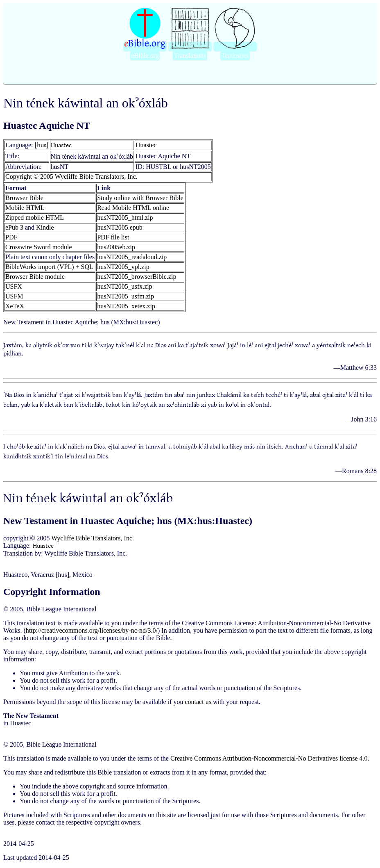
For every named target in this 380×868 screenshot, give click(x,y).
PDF (11, 237)
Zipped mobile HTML (35, 218)
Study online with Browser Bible (140, 198)
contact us (198, 702)
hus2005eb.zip (116, 247)
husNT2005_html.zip (125, 218)
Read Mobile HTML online (133, 208)
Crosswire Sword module (39, 247)
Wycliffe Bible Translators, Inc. (93, 538)
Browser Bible (24, 198)
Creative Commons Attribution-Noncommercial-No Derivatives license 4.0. (270, 758)
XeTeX (15, 306)
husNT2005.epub (120, 227)
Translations (190, 56)
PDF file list (113, 237)
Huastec (61, 145)
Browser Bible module (35, 277)
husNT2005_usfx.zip (125, 286)
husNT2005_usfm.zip (126, 296)
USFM (14, 296)
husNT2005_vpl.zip (123, 267)
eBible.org (145, 56)
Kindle (45, 227)
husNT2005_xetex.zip (126, 306)
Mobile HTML (25, 208)
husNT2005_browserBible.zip (137, 277)
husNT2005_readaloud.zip (132, 257)
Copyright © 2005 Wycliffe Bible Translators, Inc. (71, 177)
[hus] (42, 145)
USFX (14, 286)
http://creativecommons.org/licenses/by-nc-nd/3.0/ (92, 630)
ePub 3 (14, 227)
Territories (235, 56)
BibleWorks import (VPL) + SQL (49, 267)
